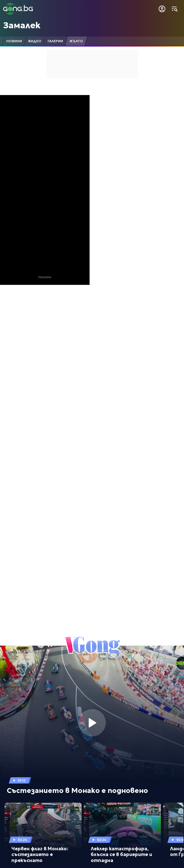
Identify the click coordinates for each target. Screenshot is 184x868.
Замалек (22, 25)
